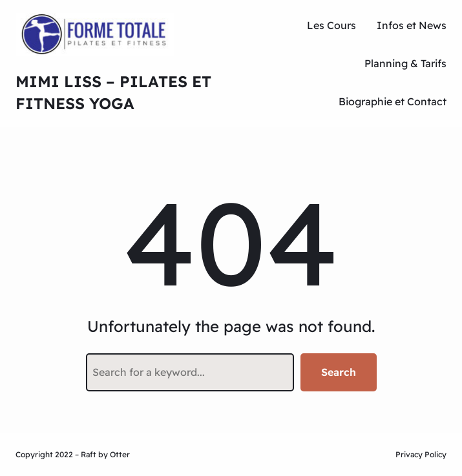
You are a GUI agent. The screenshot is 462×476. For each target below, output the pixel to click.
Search (339, 372)
